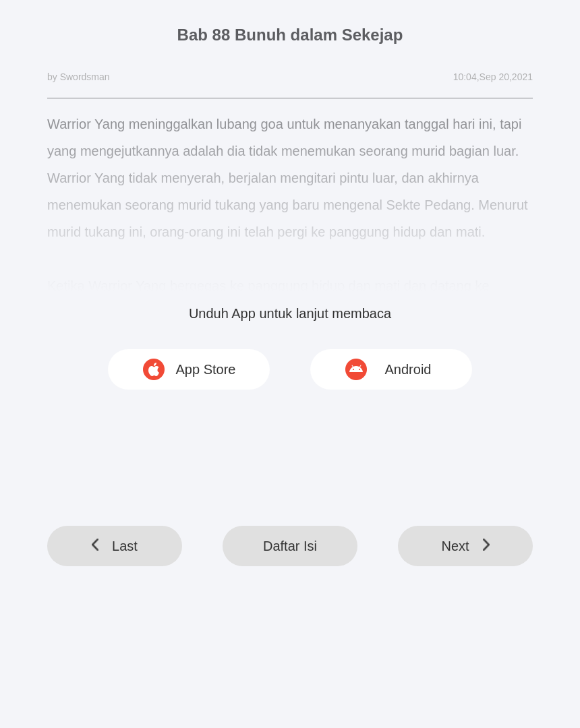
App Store (206, 369)
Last (115, 546)
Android (408, 369)
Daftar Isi (290, 546)
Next (465, 546)
